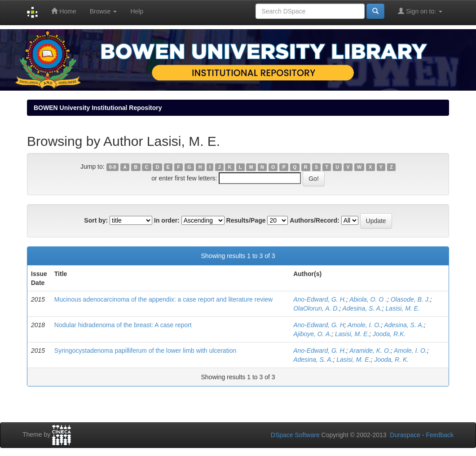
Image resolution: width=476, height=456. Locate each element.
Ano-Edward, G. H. (320, 299)
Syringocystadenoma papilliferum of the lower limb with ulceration (145, 351)
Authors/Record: (314, 220)
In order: (167, 220)
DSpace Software (295, 435)
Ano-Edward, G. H (319, 325)
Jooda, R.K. (389, 334)
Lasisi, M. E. (403, 308)
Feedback (440, 435)
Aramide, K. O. (370, 351)
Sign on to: (420, 11)
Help (137, 11)
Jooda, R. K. (391, 360)
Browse (104, 11)
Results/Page (246, 220)
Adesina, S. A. (362, 308)
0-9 (112, 167)
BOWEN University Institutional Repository (98, 108)
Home (64, 11)
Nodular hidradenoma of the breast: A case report (123, 325)
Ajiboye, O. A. (312, 334)
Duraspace (405, 435)
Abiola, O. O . (368, 299)
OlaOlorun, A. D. (316, 308)
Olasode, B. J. (410, 299)
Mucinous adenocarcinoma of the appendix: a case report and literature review (163, 299)
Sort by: (96, 220)
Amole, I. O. (364, 325)
